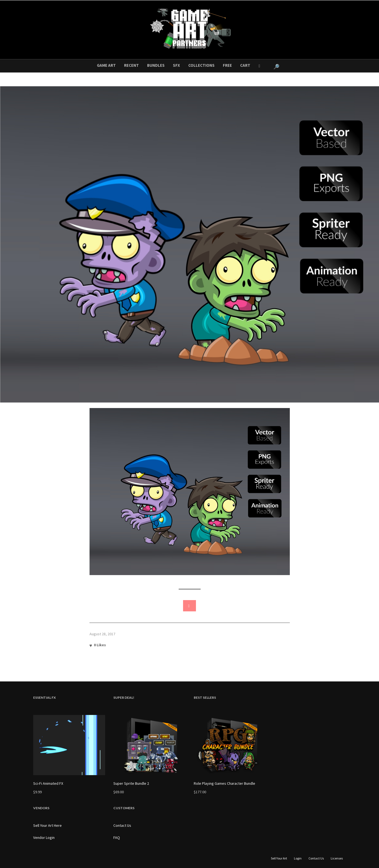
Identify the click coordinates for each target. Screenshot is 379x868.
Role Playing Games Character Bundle (224, 783)
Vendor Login (44, 838)
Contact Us (122, 825)
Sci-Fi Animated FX (48, 783)
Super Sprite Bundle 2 (131, 783)
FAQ (117, 838)
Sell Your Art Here (47, 825)
